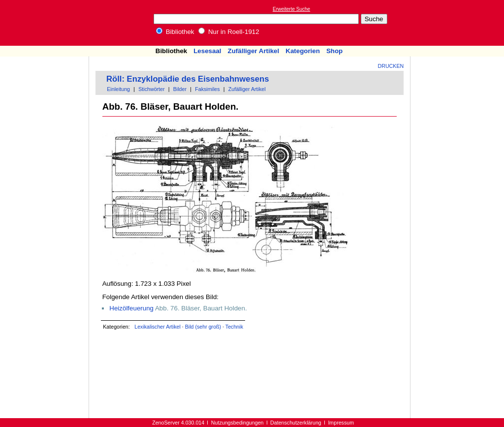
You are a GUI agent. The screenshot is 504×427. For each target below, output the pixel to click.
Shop (334, 51)
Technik (234, 327)
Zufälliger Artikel (254, 51)
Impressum (341, 423)
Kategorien (303, 51)
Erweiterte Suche (291, 9)
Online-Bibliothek (47, 23)
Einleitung (118, 89)
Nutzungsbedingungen (237, 423)
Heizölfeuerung (131, 308)
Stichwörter (151, 89)
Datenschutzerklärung (296, 423)
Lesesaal (207, 51)
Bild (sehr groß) (203, 327)
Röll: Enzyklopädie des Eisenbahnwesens (188, 79)
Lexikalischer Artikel (157, 327)
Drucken (391, 66)
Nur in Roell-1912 (229, 32)
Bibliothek (175, 32)
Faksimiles (207, 89)
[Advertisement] (459, 23)
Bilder (180, 89)
